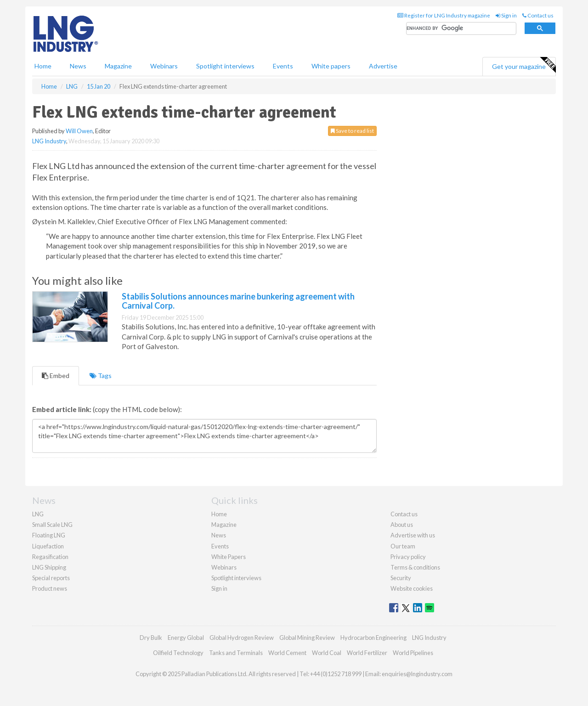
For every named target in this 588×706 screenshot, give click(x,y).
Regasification (50, 557)
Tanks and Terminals (236, 653)
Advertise (383, 66)
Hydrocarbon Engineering (373, 638)
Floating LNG (49, 535)
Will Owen (79, 131)
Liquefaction (48, 546)
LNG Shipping (49, 567)
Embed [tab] (56, 376)
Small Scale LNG (52, 525)
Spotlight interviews (225, 66)
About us (402, 525)
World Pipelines (413, 653)
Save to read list (352, 131)
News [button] (78, 66)
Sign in (506, 15)
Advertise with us (413, 535)
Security (401, 578)
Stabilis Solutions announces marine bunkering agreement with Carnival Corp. (238, 301)
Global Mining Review (307, 638)
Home (43, 66)
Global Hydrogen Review (242, 638)
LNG (38, 514)
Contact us (538, 15)
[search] (461, 29)
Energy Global (186, 638)
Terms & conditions (415, 567)
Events (283, 66)
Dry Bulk (151, 638)
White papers (331, 66)
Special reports (51, 578)
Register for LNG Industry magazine (444, 15)
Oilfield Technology (178, 653)
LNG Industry (49, 141)
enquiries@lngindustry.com (417, 674)
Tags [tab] (101, 376)
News (219, 535)
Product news (50, 588)
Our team (403, 546)
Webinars (164, 66)
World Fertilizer (367, 653)
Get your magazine (524, 65)
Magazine (118, 66)
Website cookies (412, 588)
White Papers (229, 557)
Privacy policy (408, 557)
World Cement (287, 653)
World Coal (327, 653)
